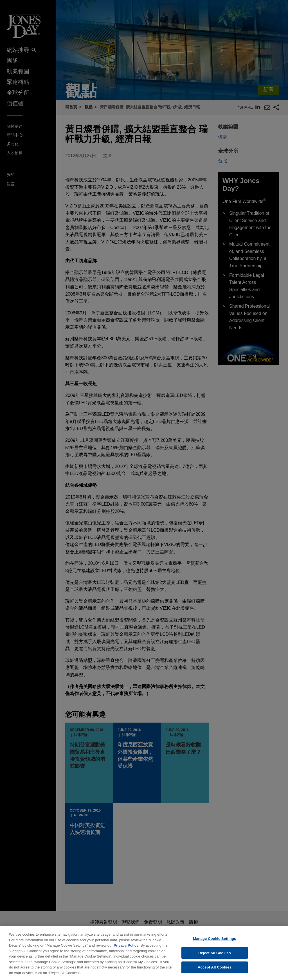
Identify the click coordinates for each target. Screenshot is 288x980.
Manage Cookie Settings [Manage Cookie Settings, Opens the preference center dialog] (214, 943)
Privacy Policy (126, 950)
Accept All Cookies (215, 972)
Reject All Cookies (214, 957)
